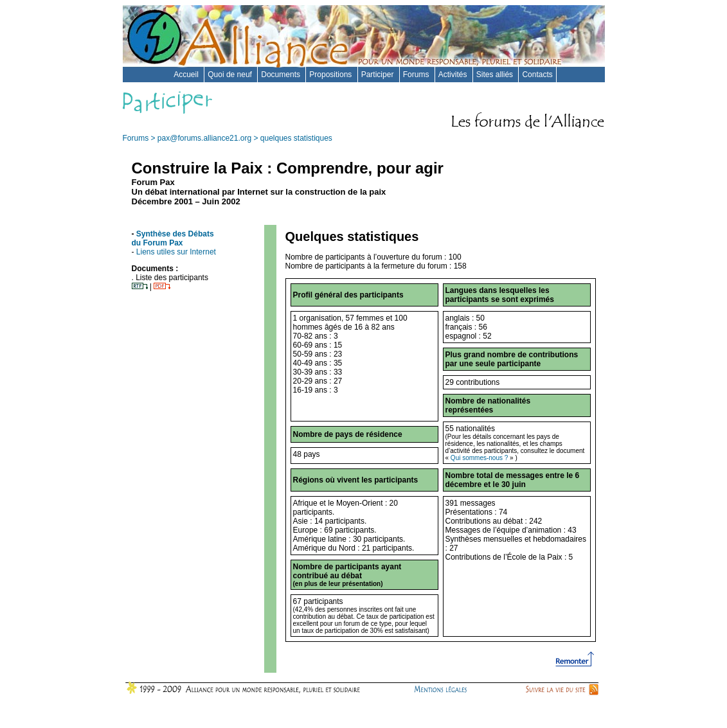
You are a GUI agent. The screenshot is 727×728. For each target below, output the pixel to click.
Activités (454, 75)
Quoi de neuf (231, 75)
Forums (417, 75)
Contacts (537, 75)
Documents (282, 75)
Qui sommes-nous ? (479, 458)
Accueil (187, 75)
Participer (379, 75)
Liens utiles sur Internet (176, 252)
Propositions (331, 75)
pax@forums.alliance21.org (204, 138)
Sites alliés (496, 75)
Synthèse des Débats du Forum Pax (173, 238)
